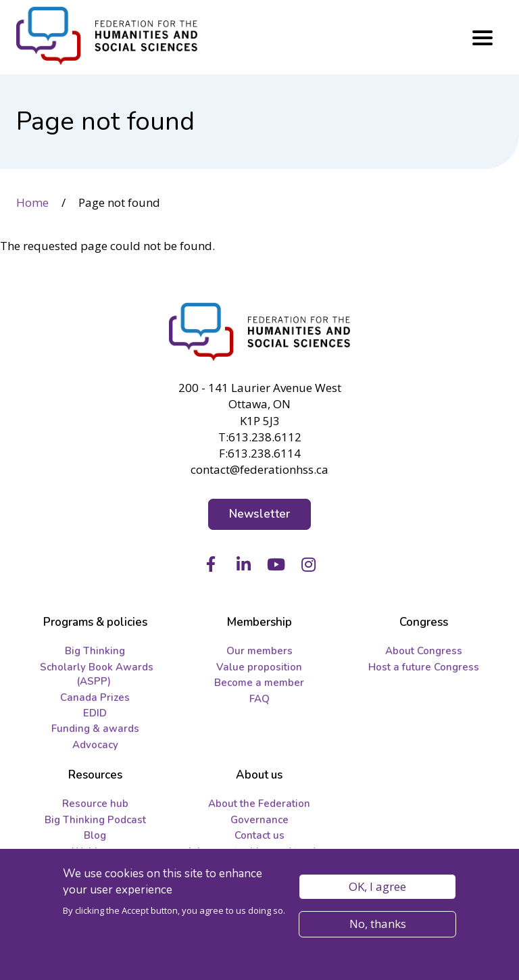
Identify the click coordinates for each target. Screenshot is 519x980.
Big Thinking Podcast (95, 820)
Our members (259, 651)
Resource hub (95, 804)
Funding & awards (95, 729)
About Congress (424, 651)
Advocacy (95, 745)
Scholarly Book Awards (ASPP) (97, 674)
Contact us (259, 835)
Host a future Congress (424, 667)
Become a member (259, 683)
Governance (259, 820)
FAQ (259, 699)
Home (32, 202)
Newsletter (260, 514)
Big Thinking (95, 651)
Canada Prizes (95, 697)
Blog (95, 835)
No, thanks (378, 926)
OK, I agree (377, 888)
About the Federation (259, 804)
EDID (95, 713)
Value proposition (259, 667)
